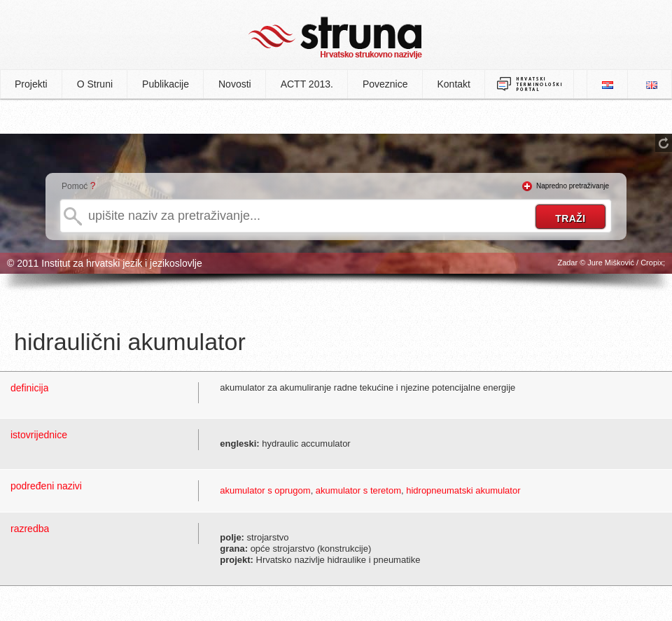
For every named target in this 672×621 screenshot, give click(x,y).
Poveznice (385, 84)
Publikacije (166, 84)
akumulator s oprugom (265, 490)
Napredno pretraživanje (573, 186)
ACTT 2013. (307, 84)
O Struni (95, 84)
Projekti (31, 84)
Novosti (235, 84)
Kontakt (454, 84)
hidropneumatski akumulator (463, 490)
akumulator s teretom (358, 490)
